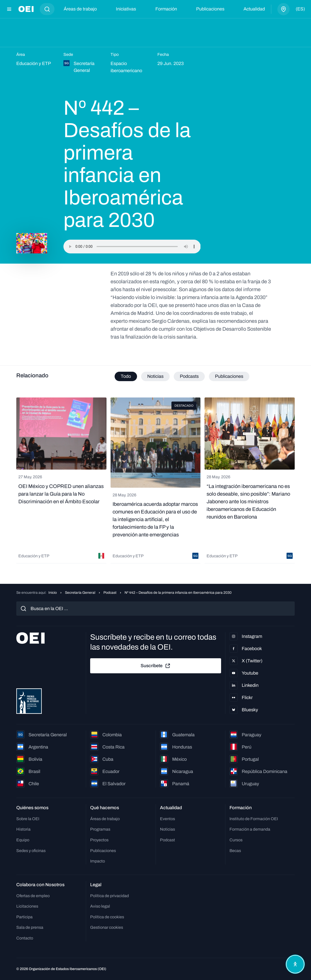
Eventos (167, 819)
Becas (235, 851)
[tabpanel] (155, 480)
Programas (100, 829)
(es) (300, 9)
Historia (23, 829)
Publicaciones (210, 9)
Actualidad (254, 9)
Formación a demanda (250, 829)
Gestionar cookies (107, 927)
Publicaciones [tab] (229, 376)
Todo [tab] (126, 376)
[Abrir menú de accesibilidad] (295, 964)
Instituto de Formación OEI (254, 819)
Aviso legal (100, 906)
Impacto (98, 861)
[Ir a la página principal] (26, 9)
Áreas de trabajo (80, 9)
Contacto (25, 938)
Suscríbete (156, 666)
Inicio (53, 593)
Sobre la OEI (28, 819)
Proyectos (99, 840)
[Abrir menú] (9, 9)
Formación (166, 9)
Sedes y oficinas (31, 851)
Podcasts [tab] (189, 376)
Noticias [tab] (155, 376)
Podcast (110, 593)
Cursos (236, 840)
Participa (24, 917)
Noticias (167, 829)
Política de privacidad (110, 896)
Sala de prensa (30, 927)
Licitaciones (27, 906)
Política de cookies (107, 917)
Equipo (23, 840)
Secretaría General (80, 593)
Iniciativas (126, 9)
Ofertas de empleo (33, 896)
